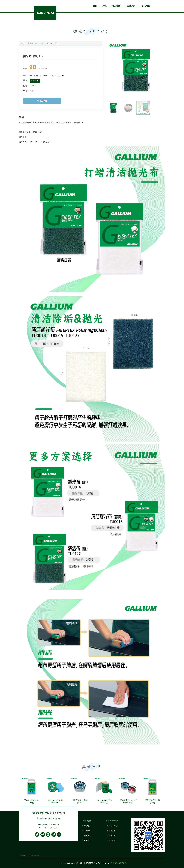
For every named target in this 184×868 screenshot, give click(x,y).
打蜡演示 (112, 836)
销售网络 (87, 831)
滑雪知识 (87, 836)
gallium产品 (113, 826)
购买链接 (42, 101)
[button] (162, 70)
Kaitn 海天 (86, 821)
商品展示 (87, 826)
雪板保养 (131, 6)
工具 (42, 43)
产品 (105, 6)
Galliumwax (32, 43)
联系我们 (87, 840)
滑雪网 (23, 856)
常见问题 (146, 6)
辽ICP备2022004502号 (118, 863)
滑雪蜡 (36, 856)
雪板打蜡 (30, 856)
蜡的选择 (117, 6)
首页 (95, 6)
